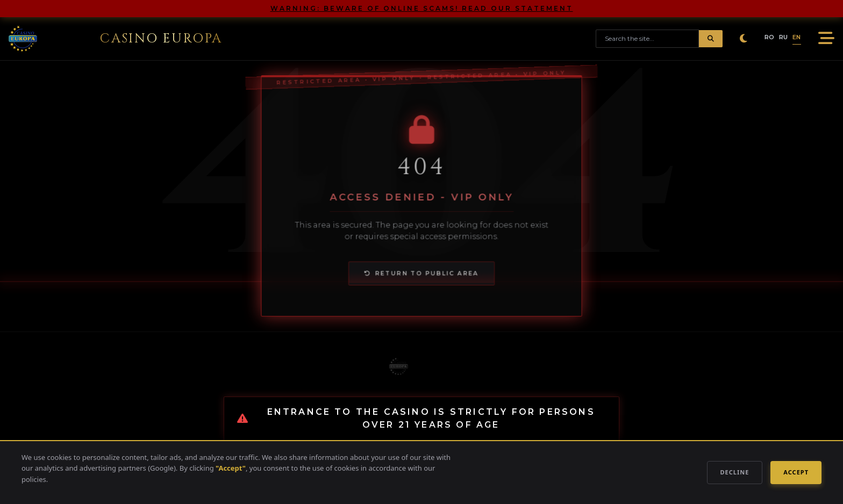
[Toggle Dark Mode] (744, 39)
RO (770, 37)
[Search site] (647, 39)
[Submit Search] (711, 39)
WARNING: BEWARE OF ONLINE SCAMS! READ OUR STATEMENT (422, 8)
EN (797, 37)
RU (784, 37)
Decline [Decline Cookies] (735, 472)
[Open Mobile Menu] (824, 39)
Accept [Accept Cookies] (796, 472)
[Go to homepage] (115, 39)
